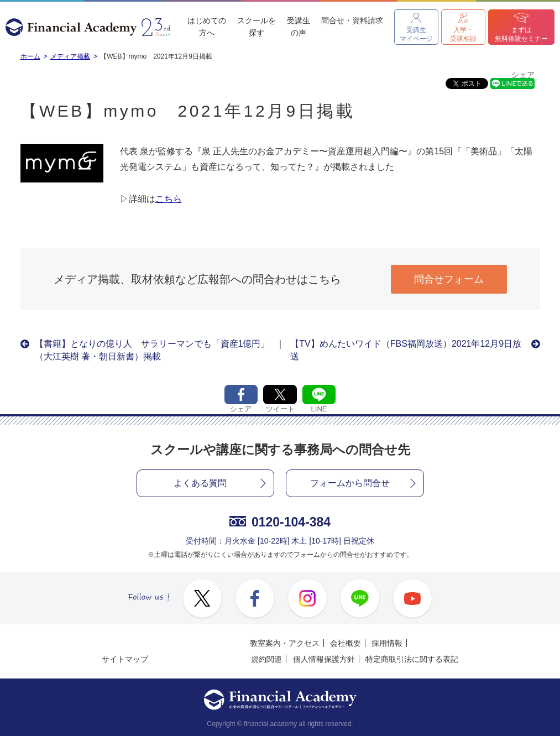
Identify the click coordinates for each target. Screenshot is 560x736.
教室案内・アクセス (285, 643)
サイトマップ (125, 659)
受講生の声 (299, 27)
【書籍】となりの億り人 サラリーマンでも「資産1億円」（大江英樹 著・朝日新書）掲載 (152, 350)
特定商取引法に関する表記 (412, 659)
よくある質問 (200, 483)
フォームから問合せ (350, 483)
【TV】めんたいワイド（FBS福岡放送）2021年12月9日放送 (406, 350)
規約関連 (266, 659)
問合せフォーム (449, 279)
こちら (169, 199)
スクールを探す (257, 27)
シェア (523, 75)
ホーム (30, 56)
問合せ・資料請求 (352, 20)
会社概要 (346, 643)
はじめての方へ (207, 27)
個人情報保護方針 (324, 659)
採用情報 (387, 643)
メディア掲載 (70, 56)
